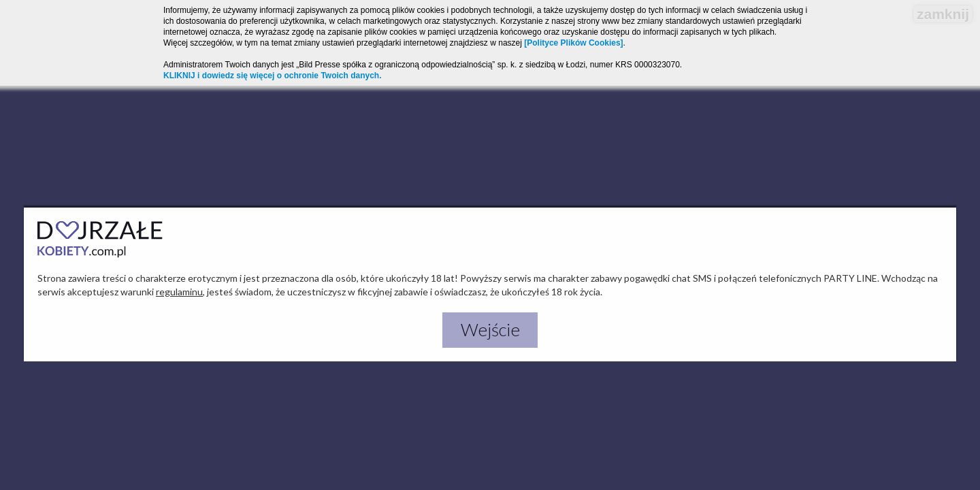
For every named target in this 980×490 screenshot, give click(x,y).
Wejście (490, 329)
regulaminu (179, 292)
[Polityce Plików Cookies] (573, 43)
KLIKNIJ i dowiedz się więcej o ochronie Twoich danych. (273, 76)
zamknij (943, 14)
